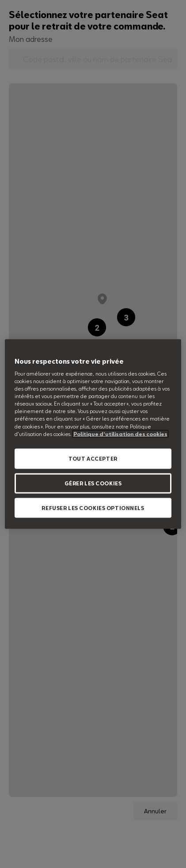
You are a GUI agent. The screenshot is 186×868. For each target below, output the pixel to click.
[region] (93, 434)
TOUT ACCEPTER (93, 458)
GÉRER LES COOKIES (93, 483)
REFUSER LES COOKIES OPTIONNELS (93, 508)
